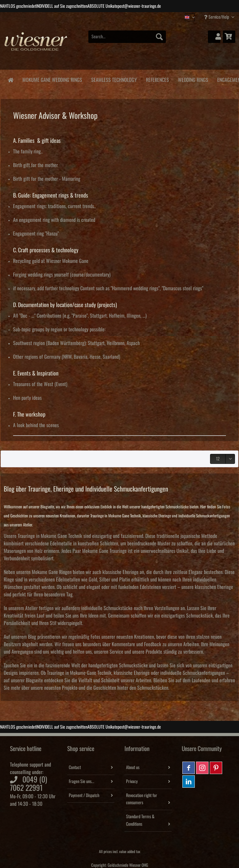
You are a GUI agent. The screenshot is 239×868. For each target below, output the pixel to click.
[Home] (10, 79)
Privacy (132, 782)
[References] (157, 79)
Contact (75, 768)
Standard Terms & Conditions (140, 820)
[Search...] (127, 37)
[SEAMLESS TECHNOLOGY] (114, 79)
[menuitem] (127, 40)
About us (133, 768)
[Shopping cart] (229, 37)
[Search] (159, 37)
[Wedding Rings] (193, 79)
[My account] (214, 37)
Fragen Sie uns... (82, 782)
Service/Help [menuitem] (217, 17)
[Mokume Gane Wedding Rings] (52, 79)
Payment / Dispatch (84, 796)
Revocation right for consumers (142, 799)
